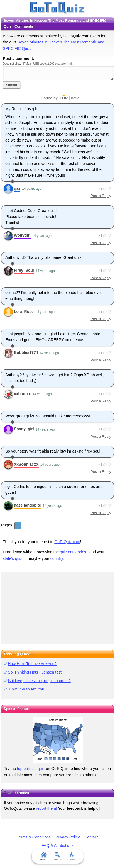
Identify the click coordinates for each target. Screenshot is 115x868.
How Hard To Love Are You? (32, 664)
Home (43, 857)
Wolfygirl (22, 235)
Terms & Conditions (34, 837)
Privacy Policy (68, 837)
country (57, 558)
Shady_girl (24, 429)
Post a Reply (101, 196)
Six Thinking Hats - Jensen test (35, 672)
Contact (91, 837)
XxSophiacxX (26, 464)
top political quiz (31, 769)
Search (58, 857)
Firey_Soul (24, 270)
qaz (17, 188)
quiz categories (73, 552)
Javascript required (58, 73)
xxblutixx (22, 394)
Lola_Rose (24, 312)
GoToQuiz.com (67, 542)
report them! (46, 808)
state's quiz (13, 558)
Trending (71, 857)
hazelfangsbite (27, 505)
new (75, 98)
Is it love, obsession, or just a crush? (39, 681)
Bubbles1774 (26, 352)
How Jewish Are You (26, 689)
